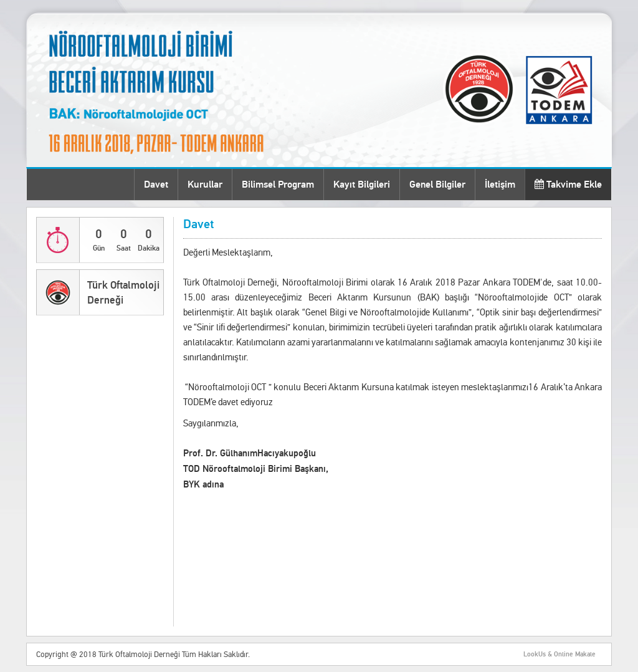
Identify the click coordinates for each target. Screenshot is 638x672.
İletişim (500, 185)
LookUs (535, 654)
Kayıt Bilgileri (362, 185)
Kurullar (205, 185)
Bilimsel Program (278, 185)
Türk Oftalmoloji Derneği (123, 293)
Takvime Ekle (568, 185)
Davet (156, 185)
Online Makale (575, 654)
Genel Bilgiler (437, 185)
